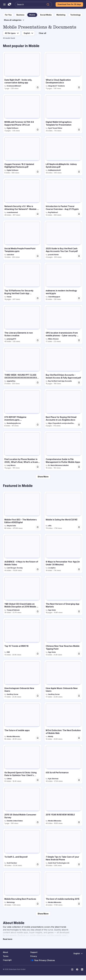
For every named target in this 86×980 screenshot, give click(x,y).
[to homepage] (8, 15)
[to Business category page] (20, 15)
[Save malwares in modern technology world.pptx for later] (79, 298)
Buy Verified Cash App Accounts (60, 381)
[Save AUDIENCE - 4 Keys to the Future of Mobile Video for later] (38, 569)
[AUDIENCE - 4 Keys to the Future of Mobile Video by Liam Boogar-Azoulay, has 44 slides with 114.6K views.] (22, 553)
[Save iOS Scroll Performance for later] (79, 780)
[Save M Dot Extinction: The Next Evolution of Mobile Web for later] (79, 738)
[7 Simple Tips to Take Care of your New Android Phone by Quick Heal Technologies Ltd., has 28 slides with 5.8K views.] (63, 848)
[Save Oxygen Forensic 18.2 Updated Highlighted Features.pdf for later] (38, 172)
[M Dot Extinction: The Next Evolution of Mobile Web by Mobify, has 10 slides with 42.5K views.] (63, 722)
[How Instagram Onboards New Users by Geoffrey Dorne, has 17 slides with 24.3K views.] (22, 680)
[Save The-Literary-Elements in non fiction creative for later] (38, 340)
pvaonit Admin (53, 255)
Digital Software (13, 128)
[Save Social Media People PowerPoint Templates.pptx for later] (38, 256)
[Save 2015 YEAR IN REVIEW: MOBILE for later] (79, 822)
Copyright (7, 960)
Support (34, 952)
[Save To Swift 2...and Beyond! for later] (38, 864)
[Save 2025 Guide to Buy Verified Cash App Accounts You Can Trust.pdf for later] (79, 256)
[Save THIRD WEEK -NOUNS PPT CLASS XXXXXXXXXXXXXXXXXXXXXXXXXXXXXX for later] (38, 383)
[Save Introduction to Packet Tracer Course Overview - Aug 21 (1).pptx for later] (79, 214)
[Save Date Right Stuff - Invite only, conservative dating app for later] (38, 87)
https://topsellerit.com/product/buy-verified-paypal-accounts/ (62, 423)
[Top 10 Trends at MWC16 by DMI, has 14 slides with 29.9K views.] (22, 638)
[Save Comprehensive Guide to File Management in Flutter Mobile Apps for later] (79, 467)
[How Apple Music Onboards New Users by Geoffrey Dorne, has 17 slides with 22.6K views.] (63, 680)
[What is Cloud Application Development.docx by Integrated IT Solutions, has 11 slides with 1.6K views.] (63, 71)
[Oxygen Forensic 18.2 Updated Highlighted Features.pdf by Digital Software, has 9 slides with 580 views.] (22, 156)
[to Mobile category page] (32, 15)
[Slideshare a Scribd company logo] (9, 4)
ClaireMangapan (54, 297)
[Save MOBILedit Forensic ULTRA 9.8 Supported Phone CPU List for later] (38, 130)
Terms (6, 956)
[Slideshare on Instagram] (72, 969)
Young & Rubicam (13, 610)
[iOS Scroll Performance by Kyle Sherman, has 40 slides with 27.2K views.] (63, 764)
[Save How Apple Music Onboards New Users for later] (79, 696)
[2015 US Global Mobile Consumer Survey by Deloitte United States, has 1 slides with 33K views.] (22, 806)
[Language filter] (28, 33)
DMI (8, 652)
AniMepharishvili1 (54, 170)
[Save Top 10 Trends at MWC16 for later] (38, 654)
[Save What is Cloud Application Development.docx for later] (79, 87)
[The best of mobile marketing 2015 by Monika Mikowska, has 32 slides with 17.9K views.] (63, 889)
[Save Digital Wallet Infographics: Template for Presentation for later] (79, 130)
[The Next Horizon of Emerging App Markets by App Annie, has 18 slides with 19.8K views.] (63, 595)
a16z (50, 526)
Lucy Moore (11, 465)
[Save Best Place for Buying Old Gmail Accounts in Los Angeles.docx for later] (79, 425)
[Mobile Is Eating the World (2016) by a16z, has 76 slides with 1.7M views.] (63, 511)
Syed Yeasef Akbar (55, 128)
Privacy (34, 956)
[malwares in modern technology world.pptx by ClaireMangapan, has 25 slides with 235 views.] (63, 282)
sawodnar (10, 255)
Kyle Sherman (53, 779)
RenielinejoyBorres (14, 423)
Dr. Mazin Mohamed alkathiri (58, 465)
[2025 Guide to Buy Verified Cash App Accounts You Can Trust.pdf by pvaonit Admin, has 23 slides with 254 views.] (63, 240)
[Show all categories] (14, 20)
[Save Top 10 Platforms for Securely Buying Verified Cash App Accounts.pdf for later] (38, 298)
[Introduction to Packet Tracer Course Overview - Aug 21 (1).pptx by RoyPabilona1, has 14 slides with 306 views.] (63, 198)
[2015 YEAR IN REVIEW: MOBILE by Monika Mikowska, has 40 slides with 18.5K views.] (63, 806)
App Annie (52, 610)
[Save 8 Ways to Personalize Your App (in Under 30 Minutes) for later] (79, 569)
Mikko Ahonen (53, 339)
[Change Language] (78, 954)
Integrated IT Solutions (56, 86)
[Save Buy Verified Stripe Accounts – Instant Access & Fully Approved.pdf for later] (79, 383)
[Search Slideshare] (33, 4)
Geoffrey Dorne (12, 694)
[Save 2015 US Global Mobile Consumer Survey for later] (38, 822)
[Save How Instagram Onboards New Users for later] (38, 696)
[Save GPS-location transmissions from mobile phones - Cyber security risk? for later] (79, 340)
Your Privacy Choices (43, 960)
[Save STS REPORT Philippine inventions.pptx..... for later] (38, 425)
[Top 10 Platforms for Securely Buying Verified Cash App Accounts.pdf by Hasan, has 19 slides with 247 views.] (22, 282)
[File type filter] (12, 33)
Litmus (9, 779)
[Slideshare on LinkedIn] (82, 969)
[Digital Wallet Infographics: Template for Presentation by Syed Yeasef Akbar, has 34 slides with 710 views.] (63, 114)
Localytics (52, 568)
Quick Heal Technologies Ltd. (59, 863)
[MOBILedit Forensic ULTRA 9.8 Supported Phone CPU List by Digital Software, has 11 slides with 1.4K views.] (22, 114)
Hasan (9, 297)
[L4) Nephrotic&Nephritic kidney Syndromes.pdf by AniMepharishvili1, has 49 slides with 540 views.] (63, 156)
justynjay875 (11, 339)
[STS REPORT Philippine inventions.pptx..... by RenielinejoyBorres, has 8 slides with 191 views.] (22, 409)
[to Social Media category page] (46, 15)
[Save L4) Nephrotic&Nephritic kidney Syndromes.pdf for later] (79, 172)
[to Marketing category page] (61, 15)
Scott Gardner (12, 863)
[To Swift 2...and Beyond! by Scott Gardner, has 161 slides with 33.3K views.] (22, 848)
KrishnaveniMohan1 (14, 86)
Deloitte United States (15, 821)
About (5, 952)
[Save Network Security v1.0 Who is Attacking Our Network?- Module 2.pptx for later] (38, 214)
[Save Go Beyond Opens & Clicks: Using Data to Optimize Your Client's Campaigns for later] (38, 780)
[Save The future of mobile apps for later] (38, 738)
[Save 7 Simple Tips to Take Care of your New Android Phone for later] (79, 864)
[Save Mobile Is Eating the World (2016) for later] (79, 527)
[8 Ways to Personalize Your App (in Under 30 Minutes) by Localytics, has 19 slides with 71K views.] (63, 553)
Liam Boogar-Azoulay (15, 568)
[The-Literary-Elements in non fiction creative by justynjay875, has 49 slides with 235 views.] (22, 324)
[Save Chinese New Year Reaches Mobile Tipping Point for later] (79, 654)
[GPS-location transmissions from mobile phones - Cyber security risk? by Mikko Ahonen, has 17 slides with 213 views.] (63, 324)
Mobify (51, 736)
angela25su (11, 381)
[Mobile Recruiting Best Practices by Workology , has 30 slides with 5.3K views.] (22, 889)
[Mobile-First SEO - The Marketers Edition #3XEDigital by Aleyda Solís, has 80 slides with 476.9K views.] (22, 511)
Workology (11, 902)
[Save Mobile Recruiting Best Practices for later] (38, 904)
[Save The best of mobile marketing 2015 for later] (79, 904)
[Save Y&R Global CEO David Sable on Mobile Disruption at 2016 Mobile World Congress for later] (38, 611)
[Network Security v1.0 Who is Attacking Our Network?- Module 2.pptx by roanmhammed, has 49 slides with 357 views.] (22, 198)
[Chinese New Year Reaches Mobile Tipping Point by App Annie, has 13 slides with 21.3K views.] (63, 638)
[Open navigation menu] (4, 4)
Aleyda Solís (11, 526)
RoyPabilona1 (53, 212)
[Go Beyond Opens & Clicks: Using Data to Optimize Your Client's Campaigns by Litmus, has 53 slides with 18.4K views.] (22, 764)
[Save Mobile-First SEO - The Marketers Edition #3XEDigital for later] (38, 527)
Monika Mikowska (13, 736)
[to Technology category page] (75, 15)
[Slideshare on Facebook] (77, 969)
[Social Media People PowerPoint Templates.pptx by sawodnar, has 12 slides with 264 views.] (22, 240)
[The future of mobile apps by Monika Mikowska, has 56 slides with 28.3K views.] (22, 722)
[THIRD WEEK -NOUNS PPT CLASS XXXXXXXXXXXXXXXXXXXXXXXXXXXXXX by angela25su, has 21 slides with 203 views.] (22, 366)
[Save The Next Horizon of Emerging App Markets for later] (79, 611)
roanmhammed (12, 212)
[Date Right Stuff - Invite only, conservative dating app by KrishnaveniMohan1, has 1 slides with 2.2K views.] (22, 71)
